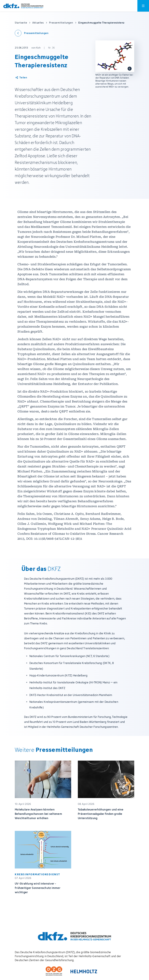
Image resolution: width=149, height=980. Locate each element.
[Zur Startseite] (23, 6)
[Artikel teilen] (21, 78)
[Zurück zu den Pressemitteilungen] (32, 33)
